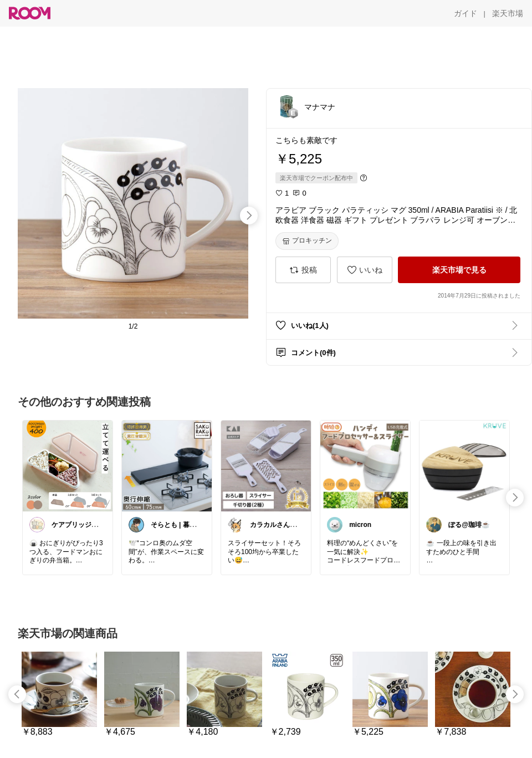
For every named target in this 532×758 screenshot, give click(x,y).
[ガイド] (465, 13)
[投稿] (303, 270)
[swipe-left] (17, 694)
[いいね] (365, 270)
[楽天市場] (508, 13)
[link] (68, 465)
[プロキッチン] (307, 241)
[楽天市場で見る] (459, 270)
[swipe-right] (249, 216)
